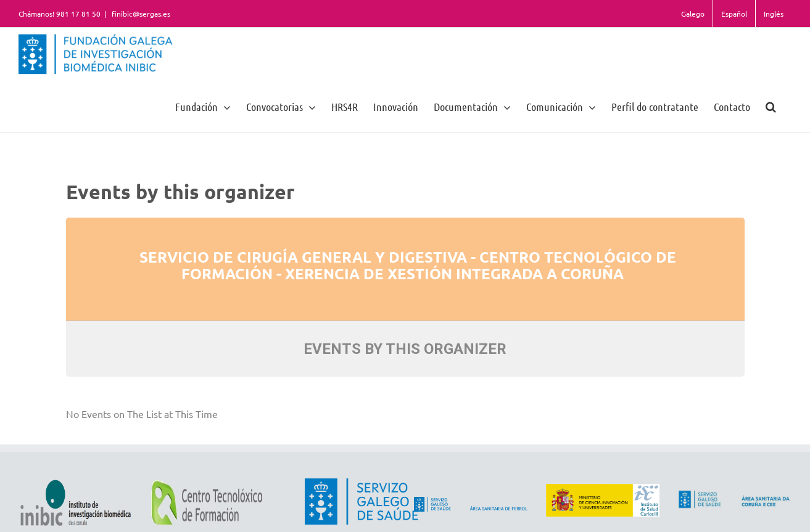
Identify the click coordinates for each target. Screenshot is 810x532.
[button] (771, 106)
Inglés (774, 14)
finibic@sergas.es (140, 14)
